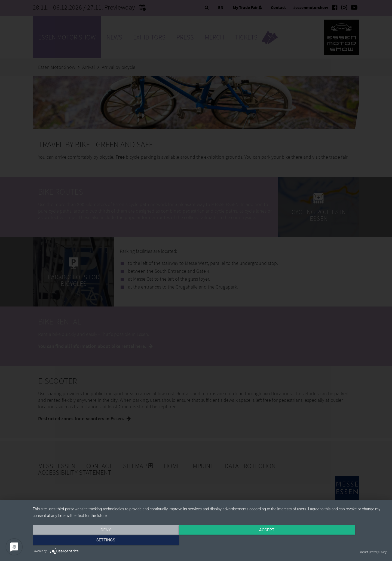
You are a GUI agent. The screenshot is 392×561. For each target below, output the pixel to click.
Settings (333, 541)
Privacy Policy (378, 552)
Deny (86, 541)
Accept (210, 541)
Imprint (364, 552)
